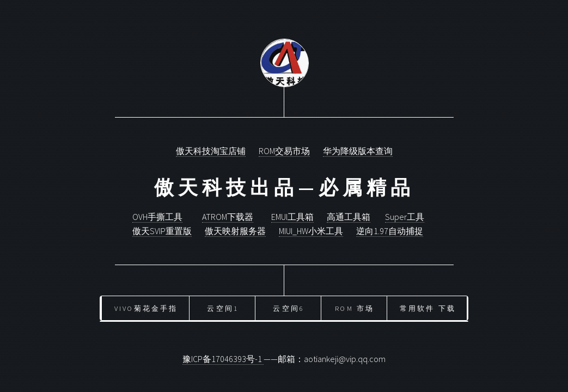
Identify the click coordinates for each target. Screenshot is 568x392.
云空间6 (289, 308)
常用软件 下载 (428, 308)
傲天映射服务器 (235, 231)
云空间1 (223, 308)
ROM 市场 (355, 308)
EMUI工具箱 (292, 217)
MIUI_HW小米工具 (311, 231)
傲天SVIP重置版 (162, 231)
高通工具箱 (349, 217)
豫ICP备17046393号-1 (223, 359)
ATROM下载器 (228, 217)
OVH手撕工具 (157, 217)
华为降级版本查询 (358, 151)
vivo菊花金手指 (146, 308)
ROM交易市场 (284, 151)
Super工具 (405, 217)
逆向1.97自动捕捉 (390, 231)
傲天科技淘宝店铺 (211, 151)
